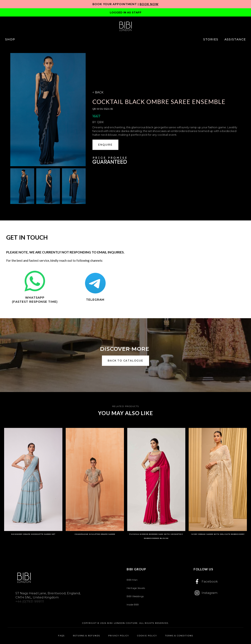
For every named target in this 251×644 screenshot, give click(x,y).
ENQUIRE (105, 145)
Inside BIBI (133, 605)
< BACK (98, 92)
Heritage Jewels (136, 588)
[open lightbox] (48, 110)
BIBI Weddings (135, 596)
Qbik (100, 122)
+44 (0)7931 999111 (30, 601)
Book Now (149, 4)
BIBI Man (132, 580)
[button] (10, 39)
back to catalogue (125, 361)
